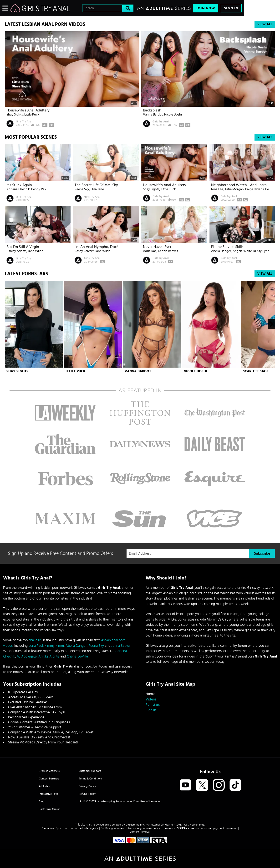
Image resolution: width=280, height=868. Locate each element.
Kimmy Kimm (54, 646)
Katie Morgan (234, 189)
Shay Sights (15, 115)
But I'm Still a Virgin (23, 247)
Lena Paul (36, 646)
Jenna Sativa (120, 646)
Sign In (231, 8)
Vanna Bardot (153, 115)
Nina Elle (217, 189)
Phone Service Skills (227, 247)
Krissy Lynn (261, 251)
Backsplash (152, 110)
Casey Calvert (84, 251)
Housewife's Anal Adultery (28, 110)
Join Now (206, 8)
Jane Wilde (36, 251)
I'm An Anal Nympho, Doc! (96, 247)
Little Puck (32, 115)
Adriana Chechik (18, 189)
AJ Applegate (27, 656)
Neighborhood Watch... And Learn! (239, 185)
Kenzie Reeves (168, 251)
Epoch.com (62, 828)
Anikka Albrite (49, 656)
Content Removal (140, 832)
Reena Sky (82, 189)
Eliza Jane (97, 189)
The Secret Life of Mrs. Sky (96, 185)
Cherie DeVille (77, 656)
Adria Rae (150, 251)
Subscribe (262, 553)
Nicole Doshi (173, 115)
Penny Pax (39, 189)
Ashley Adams (16, 251)
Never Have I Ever (157, 247)
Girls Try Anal (24, 121)
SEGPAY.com (185, 828)
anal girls (35, 640)
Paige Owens (255, 189)
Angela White (242, 251)
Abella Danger (221, 251)
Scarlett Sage (256, 371)
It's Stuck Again (19, 185)
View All (265, 24)
